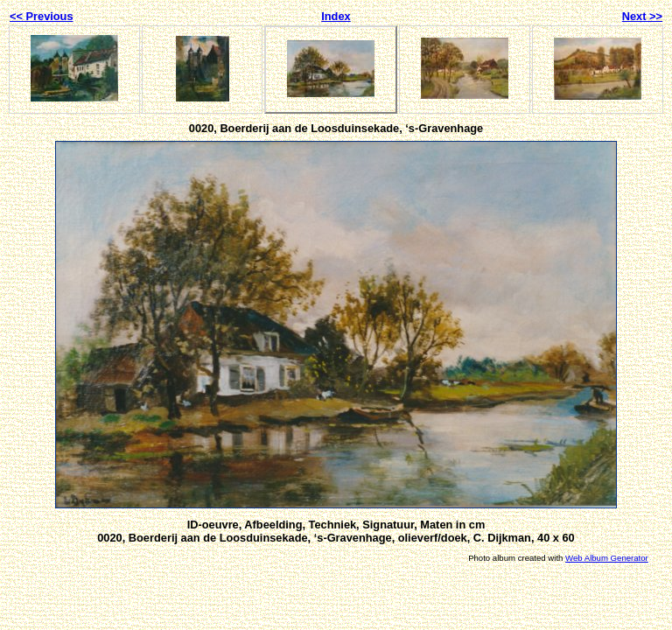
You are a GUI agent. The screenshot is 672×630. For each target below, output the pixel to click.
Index (336, 16)
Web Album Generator (607, 558)
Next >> (642, 16)
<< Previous (42, 16)
